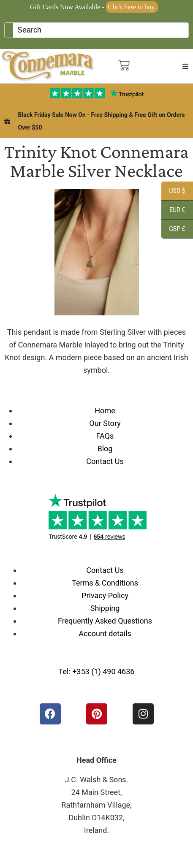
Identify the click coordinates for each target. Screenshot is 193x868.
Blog (105, 449)
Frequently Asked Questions (105, 621)
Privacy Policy (105, 595)
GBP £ (173, 230)
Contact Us (105, 461)
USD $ (173, 192)
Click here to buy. (132, 7)
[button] (185, 66)
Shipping (105, 608)
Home (105, 411)
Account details (105, 633)
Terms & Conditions (105, 583)
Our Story (105, 423)
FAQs (105, 436)
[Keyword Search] (101, 30)
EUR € (173, 211)
